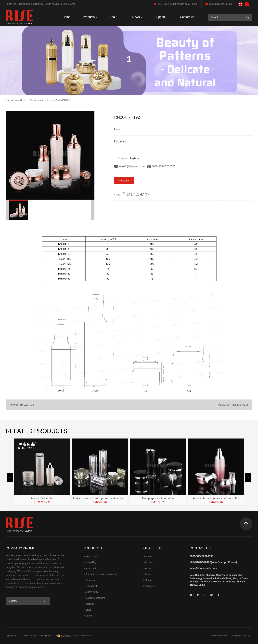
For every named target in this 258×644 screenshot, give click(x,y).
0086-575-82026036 (161, 166)
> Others (88, 616)
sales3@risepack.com (220, 4)
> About (147, 568)
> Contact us (150, 586)
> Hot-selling (90, 562)
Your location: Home (16, 100)
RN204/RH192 (63, 100)
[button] (93, 210)
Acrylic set (47, 100)
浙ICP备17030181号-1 (242, 636)
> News (147, 574)
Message (124, 181)
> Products (149, 562)
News (137, 17)
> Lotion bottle (91, 586)
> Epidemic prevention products (100, 574)
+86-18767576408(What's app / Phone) (213, 562)
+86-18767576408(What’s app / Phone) (178, 4)
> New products (91, 556)
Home (66, 17)
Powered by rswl (219, 636)
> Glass (87, 610)
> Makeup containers (94, 598)
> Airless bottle (91, 592)
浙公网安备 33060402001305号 (76, 636)
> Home (147, 556)
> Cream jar (90, 580)
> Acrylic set (90, 568)
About (115, 17)
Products (90, 17)
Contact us (187, 17)
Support (161, 17)
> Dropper (89, 604)
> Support (148, 580)
